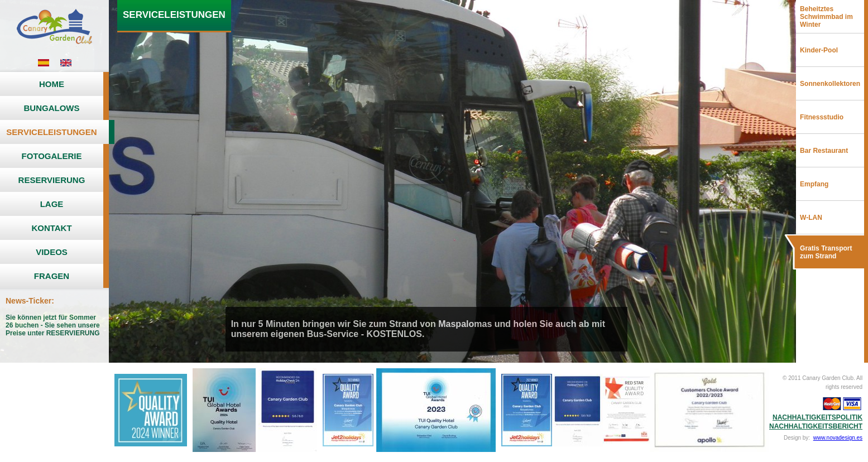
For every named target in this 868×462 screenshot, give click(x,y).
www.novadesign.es (838, 438)
